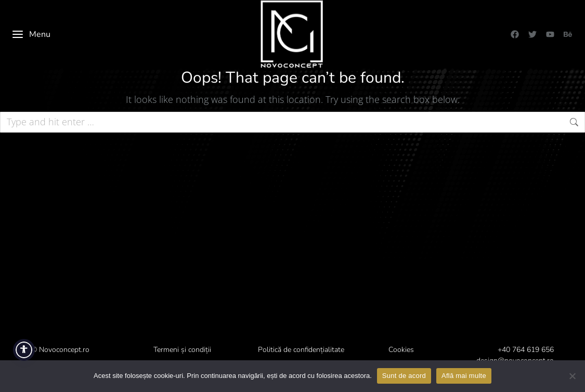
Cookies (401, 350)
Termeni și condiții (182, 350)
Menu (31, 34)
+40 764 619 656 (526, 350)
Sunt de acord (404, 376)
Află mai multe (464, 376)
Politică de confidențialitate (301, 350)
